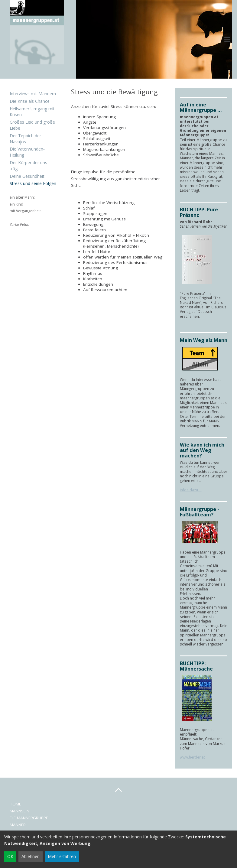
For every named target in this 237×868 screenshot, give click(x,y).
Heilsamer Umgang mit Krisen (32, 112)
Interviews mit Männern (33, 94)
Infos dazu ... (191, 490)
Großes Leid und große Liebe (32, 125)
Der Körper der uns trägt (28, 166)
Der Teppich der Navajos (25, 139)
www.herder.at (192, 757)
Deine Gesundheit (27, 176)
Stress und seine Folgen (33, 183)
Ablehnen (31, 856)
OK (10, 856)
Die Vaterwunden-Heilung (27, 152)
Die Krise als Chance (30, 101)
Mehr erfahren (62, 856)
